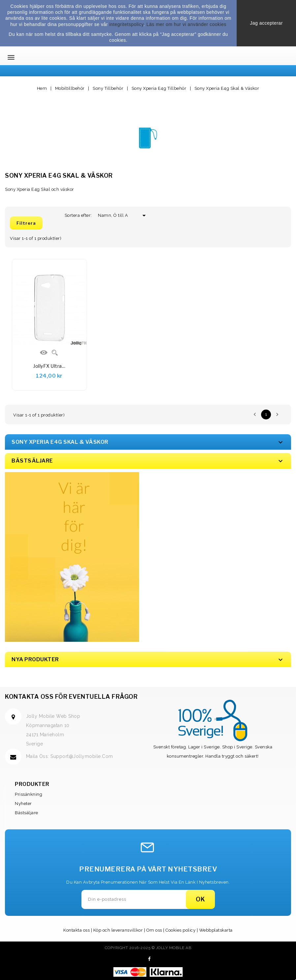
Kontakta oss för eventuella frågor (71, 697)
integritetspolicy (126, 24)
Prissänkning (29, 794)
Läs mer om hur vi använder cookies (186, 24)
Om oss (154, 930)
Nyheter (23, 804)
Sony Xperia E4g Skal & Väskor (60, 442)
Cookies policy (180, 930)
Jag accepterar (266, 23)
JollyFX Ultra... (49, 366)
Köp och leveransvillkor (118, 930)
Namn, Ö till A (115, 215)
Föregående (255, 415)
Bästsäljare (27, 813)
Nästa (277, 415)
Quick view (55, 353)
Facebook (149, 959)
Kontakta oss (76, 930)
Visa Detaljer (44, 353)
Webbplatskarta (216, 930)
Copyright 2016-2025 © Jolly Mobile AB (148, 948)
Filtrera (26, 223)
